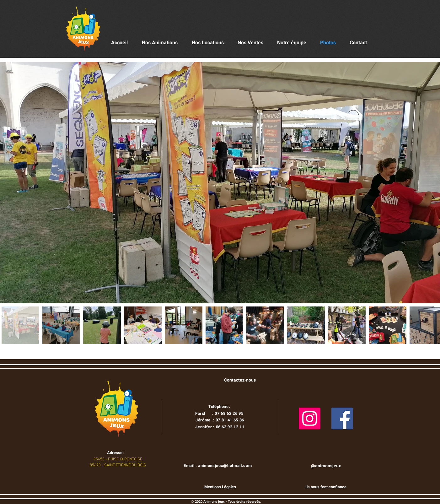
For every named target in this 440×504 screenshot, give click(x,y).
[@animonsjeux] (326, 466)
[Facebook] (342, 418)
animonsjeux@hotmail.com (225, 466)
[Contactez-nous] (240, 380)
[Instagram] (310, 418)
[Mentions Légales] (220, 487)
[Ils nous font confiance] (326, 487)
